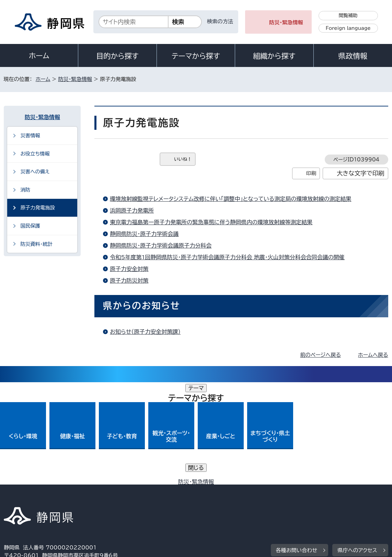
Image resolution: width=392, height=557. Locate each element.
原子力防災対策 (129, 281)
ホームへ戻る (373, 355)
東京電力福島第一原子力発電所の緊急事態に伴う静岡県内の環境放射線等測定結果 (211, 222)
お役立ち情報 (35, 154)
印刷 (311, 173)
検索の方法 (220, 21)
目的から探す (117, 56)
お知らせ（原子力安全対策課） (145, 332)
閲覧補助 (348, 15)
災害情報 (30, 135)
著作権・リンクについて (36, 490)
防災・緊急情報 (286, 22)
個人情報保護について (113, 490)
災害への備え (35, 172)
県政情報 (353, 56)
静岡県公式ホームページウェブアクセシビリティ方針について (233, 490)
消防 (25, 190)
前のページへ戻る (320, 355)
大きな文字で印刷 (361, 173)
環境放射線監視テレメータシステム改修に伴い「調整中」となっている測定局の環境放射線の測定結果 (230, 199)
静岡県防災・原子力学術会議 (144, 234)
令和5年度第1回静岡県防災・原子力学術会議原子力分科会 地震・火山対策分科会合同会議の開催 (227, 257)
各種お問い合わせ (297, 448)
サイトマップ (23, 498)
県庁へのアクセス (357, 448)
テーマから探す (196, 56)
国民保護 (30, 226)
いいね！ (183, 159)
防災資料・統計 (36, 244)
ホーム (39, 56)
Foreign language (348, 28)
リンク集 (336, 490)
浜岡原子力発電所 (132, 211)
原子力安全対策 (129, 269)
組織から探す (274, 56)
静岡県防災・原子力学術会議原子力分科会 (161, 246)
